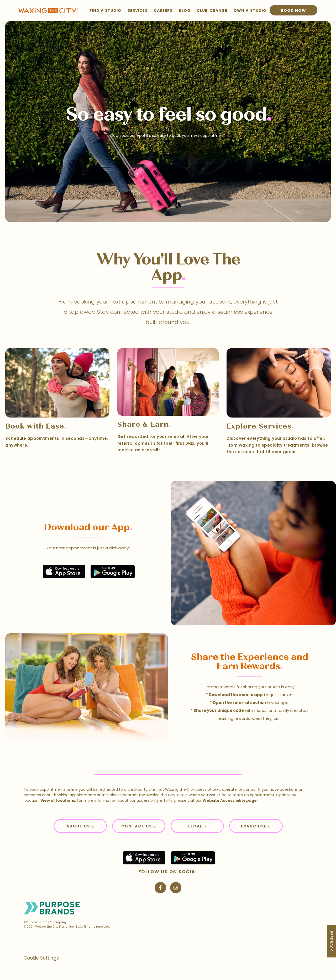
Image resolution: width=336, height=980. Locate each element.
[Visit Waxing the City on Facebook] (160, 888)
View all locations (58, 800)
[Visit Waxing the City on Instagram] (176, 888)
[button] (80, 826)
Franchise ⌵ (256, 826)
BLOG (185, 10)
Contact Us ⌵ (139, 826)
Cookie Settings (41, 958)
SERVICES (138, 10)
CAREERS (163, 10)
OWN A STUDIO (250, 10)
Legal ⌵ (197, 826)
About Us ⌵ (80, 826)
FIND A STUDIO (106, 10)
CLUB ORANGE (212, 10)
